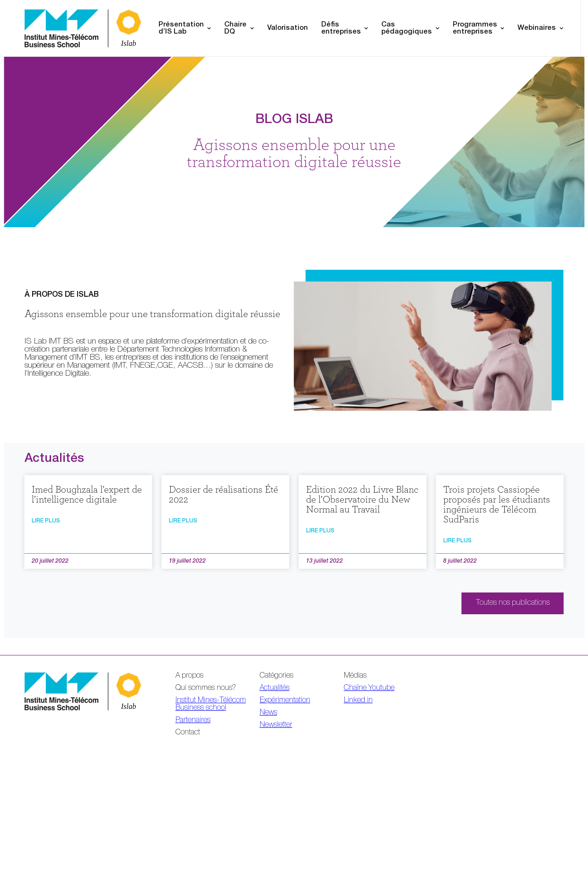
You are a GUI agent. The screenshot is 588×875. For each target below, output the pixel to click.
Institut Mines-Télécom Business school (211, 705)
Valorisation (288, 28)
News (268, 713)
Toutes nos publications (513, 603)
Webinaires (537, 28)
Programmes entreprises (475, 28)
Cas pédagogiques (407, 28)
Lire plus (46, 521)
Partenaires (193, 721)
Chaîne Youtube (369, 689)
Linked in (358, 701)
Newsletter (276, 725)
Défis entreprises (341, 28)
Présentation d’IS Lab (181, 28)
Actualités (275, 689)
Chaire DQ (235, 28)
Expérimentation (285, 701)
